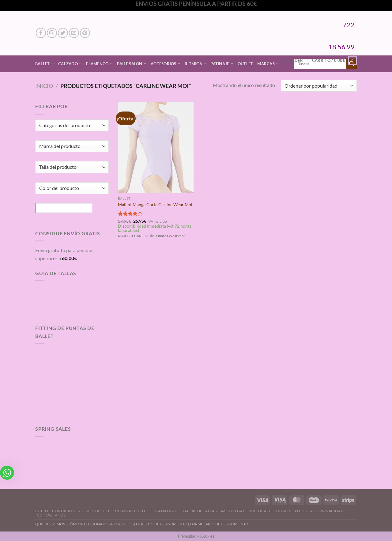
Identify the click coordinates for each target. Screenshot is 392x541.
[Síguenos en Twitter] (63, 33)
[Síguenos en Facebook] (41, 33)
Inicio (44, 86)
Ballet (45, 64)
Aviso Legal (233, 511)
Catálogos (167, 511)
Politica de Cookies (270, 511)
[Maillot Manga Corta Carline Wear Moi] (156, 148)
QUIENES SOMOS (50, 524)
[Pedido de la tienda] (319, 86)
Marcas (268, 64)
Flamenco (99, 64)
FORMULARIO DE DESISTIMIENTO (219, 524)
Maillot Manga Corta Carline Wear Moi (155, 204)
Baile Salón (132, 64)
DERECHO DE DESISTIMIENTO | (163, 524)
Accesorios (166, 64)
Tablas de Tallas (199, 511)
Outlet (245, 64)
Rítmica (195, 64)
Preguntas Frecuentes (127, 511)
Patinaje (222, 64)
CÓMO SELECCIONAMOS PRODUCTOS (100, 524)
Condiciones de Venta (76, 511)
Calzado (70, 64)
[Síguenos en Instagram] (52, 33)
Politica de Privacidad (319, 511)
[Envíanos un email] (74, 33)
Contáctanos (51, 515)
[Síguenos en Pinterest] (85, 33)
